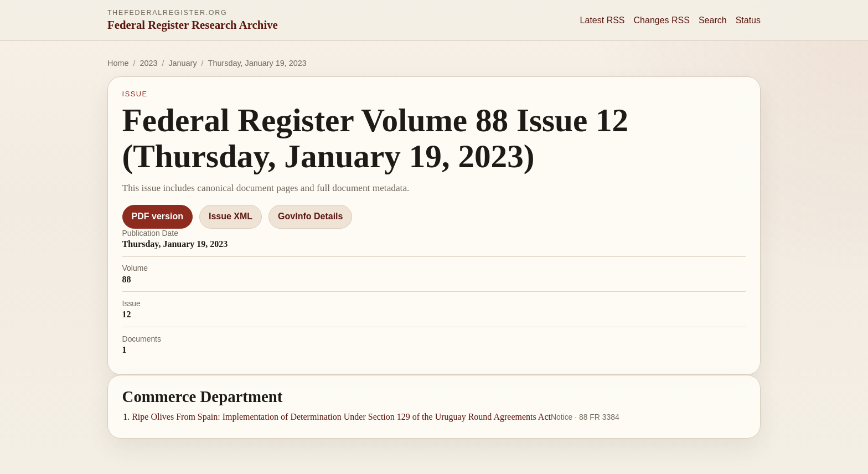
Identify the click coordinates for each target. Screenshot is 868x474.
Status (748, 20)
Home (118, 63)
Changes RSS (662, 20)
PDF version (157, 216)
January (182, 63)
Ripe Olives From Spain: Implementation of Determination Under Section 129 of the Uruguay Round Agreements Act (341, 417)
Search (713, 20)
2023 (148, 63)
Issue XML (231, 216)
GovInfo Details (310, 216)
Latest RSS (603, 20)
